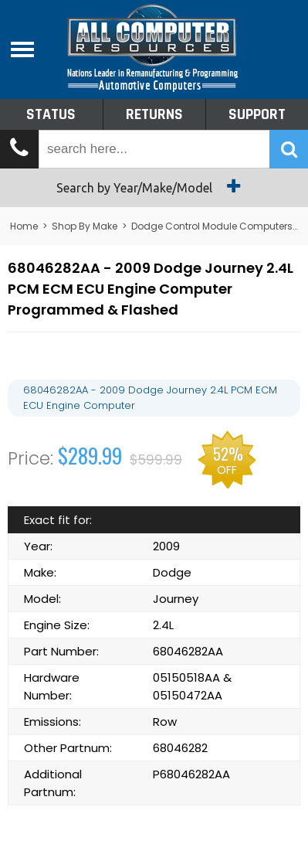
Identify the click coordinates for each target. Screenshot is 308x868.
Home (24, 226)
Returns (154, 114)
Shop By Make (85, 226)
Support (257, 114)
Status (51, 114)
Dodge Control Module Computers (212, 226)
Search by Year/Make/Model (154, 186)
